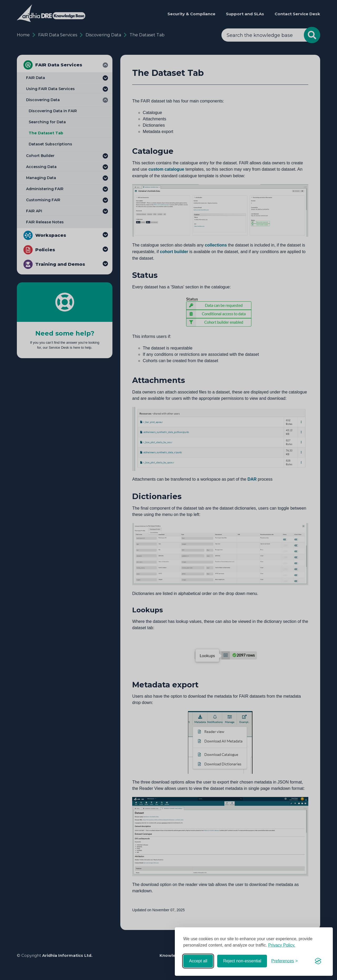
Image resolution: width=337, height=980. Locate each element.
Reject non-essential (242, 961)
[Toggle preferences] (284, 961)
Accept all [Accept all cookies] (198, 961)
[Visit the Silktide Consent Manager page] (318, 961)
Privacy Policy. (282, 945)
